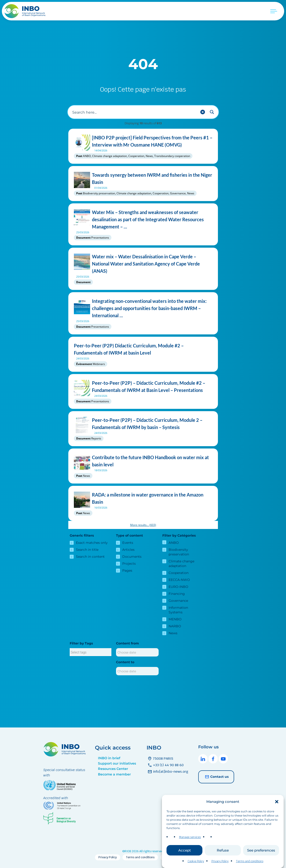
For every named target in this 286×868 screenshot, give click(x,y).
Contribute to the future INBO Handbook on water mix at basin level (143, 461)
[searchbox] (91, 652)
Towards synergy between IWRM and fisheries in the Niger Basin (143, 179)
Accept (185, 850)
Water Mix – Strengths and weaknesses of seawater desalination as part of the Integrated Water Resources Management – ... (143, 219)
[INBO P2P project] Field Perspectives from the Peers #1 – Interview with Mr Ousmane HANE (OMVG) (143, 141)
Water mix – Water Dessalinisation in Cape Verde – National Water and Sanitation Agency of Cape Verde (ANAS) (143, 264)
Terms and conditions (250, 861)
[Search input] (134, 112)
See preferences (261, 850)
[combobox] (91, 652)
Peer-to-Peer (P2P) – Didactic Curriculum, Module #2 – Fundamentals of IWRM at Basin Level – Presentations (143, 387)
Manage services (190, 837)
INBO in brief (109, 758)
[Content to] (137, 671)
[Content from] (137, 652)
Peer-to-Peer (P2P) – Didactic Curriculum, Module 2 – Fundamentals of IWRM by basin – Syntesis (143, 424)
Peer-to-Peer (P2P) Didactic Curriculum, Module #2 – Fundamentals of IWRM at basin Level (143, 349)
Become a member (114, 774)
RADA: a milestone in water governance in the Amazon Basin (143, 498)
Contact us (216, 777)
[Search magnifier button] (212, 112)
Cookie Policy (196, 861)
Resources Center (113, 769)
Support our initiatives (117, 763)
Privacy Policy (220, 861)
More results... (143, 525)
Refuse (223, 850)
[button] (277, 802)
